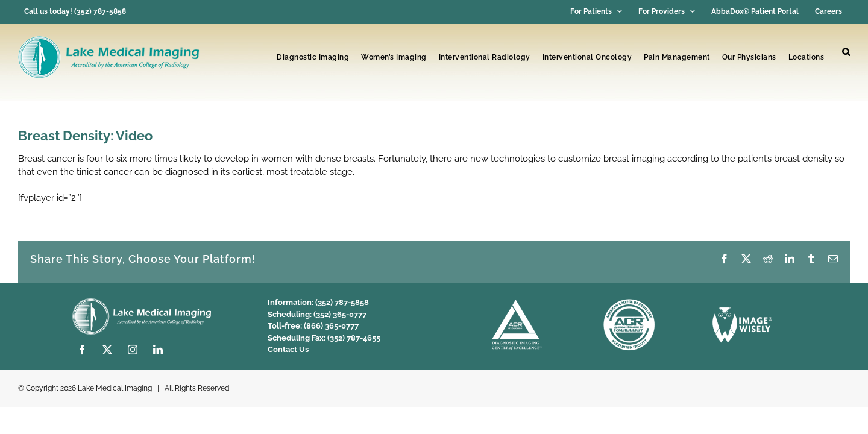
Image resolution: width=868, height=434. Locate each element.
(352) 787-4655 (354, 338)
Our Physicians (749, 57)
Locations (807, 57)
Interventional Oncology (587, 57)
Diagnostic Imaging (313, 57)
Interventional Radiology (485, 57)
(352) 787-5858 (342, 302)
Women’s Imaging (394, 57)
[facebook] (82, 350)
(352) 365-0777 (340, 314)
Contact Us (288, 349)
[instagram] (133, 350)
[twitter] (107, 350)
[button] (846, 52)
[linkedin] (158, 350)
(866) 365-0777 (331, 326)
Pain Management (677, 57)
